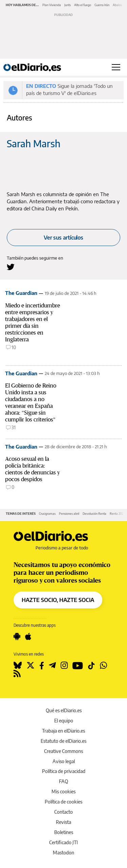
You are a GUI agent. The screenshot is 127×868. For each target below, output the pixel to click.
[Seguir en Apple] (28, 637)
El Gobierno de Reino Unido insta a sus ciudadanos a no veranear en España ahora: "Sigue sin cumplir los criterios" (31, 403)
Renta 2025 (117, 514)
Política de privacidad (64, 771)
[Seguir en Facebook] (42, 665)
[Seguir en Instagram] (64, 665)
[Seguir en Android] (17, 637)
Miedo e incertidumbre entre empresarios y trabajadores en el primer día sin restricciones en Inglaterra (33, 323)
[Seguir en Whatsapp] (103, 665)
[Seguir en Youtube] (78, 665)
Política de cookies (63, 802)
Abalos (117, 5)
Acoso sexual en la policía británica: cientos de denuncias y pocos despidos (33, 469)
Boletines (64, 832)
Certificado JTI (63, 842)
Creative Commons (63, 751)
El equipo (64, 721)
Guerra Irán (102, 5)
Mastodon (63, 853)
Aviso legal (64, 761)
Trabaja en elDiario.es (63, 731)
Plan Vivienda (52, 5)
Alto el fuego (83, 5)
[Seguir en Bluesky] (18, 665)
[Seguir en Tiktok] (91, 665)
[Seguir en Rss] (17, 674)
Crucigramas (47, 514)
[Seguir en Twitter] (30, 665)
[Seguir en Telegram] (52, 665)
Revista (63, 822)
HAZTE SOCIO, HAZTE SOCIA (58, 600)
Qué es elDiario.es (64, 710)
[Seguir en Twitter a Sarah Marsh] (11, 267)
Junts (68, 5)
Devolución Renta (94, 514)
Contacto (63, 812)
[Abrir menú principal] (116, 67)
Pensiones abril (69, 514)
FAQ (63, 781)
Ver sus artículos (63, 238)
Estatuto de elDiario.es (63, 741)
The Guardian (21, 293)
